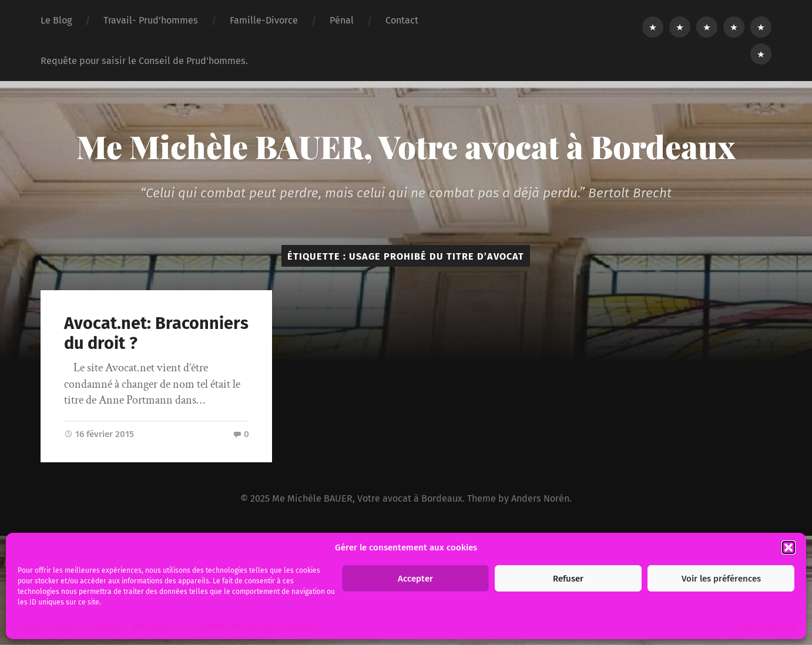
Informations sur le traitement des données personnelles (226, 626)
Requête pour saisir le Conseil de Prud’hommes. (144, 61)
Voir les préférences (721, 579)
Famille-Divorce (264, 20)
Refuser (568, 579)
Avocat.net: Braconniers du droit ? (156, 334)
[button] (788, 547)
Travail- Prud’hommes (151, 20)
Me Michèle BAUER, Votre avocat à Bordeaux (406, 146)
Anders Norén (540, 498)
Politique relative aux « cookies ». (72, 626)
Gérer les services (765, 626)
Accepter (415, 579)
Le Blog (56, 20)
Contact (402, 20)
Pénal (342, 20)
